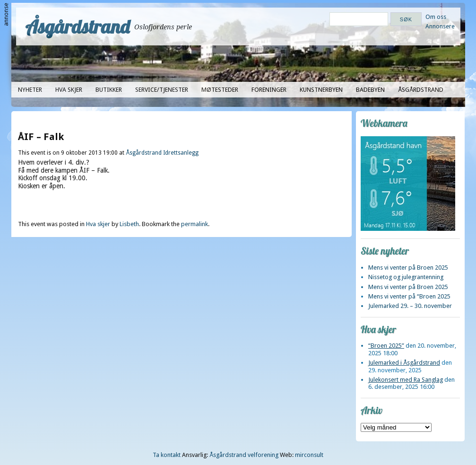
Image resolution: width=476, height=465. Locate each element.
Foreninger (269, 90)
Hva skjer (69, 90)
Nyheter (30, 90)
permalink (195, 224)
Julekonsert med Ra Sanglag (406, 380)
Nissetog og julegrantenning (406, 277)
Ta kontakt (167, 455)
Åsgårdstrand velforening (244, 455)
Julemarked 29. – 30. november (410, 306)
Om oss (436, 17)
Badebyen (370, 90)
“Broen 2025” (386, 346)
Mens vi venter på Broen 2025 (408, 268)
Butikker (109, 90)
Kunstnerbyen (321, 90)
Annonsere (440, 26)
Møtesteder (220, 90)
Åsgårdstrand (78, 26)
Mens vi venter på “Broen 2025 (409, 296)
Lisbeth (129, 224)
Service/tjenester (162, 90)
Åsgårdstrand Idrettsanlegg (162, 153)
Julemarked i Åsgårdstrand (404, 363)
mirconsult (309, 455)
